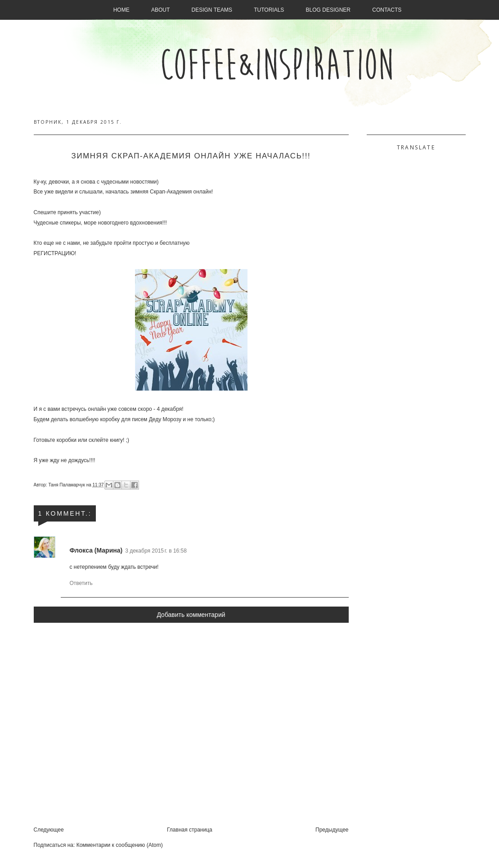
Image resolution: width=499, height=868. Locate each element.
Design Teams (212, 10)
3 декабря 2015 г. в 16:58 (156, 551)
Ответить (81, 583)
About (160, 10)
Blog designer (328, 10)
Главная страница (190, 830)
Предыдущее (332, 830)
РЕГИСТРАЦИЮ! (55, 253)
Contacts (387, 10)
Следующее (49, 830)
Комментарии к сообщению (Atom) (120, 845)
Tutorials (269, 10)
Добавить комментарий (191, 615)
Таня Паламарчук (67, 485)
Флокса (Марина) (96, 550)
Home (121, 10)
